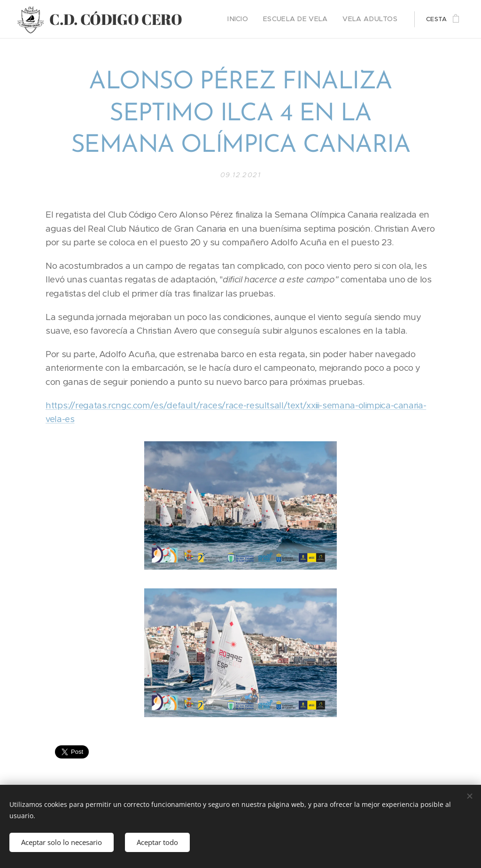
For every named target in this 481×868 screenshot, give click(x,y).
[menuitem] (252, 19)
